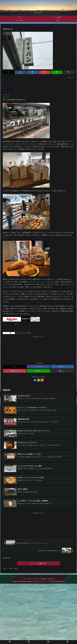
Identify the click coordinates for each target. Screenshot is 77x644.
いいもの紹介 (6, 333)
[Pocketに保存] (44, 72)
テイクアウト (19, 333)
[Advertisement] (38, 83)
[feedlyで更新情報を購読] (39, 380)
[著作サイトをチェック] (35, 380)
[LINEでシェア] (57, 72)
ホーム (25, 579)
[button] (69, 72)
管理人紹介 (44, 579)
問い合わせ (51, 579)
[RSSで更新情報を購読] (42, 380)
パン (25, 333)
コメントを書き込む (38, 563)
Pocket (16, 90)
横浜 (29, 333)
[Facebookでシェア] (20, 72)
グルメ (13, 333)
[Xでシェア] (8, 72)
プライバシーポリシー (34, 579)
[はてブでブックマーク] (33, 72)
